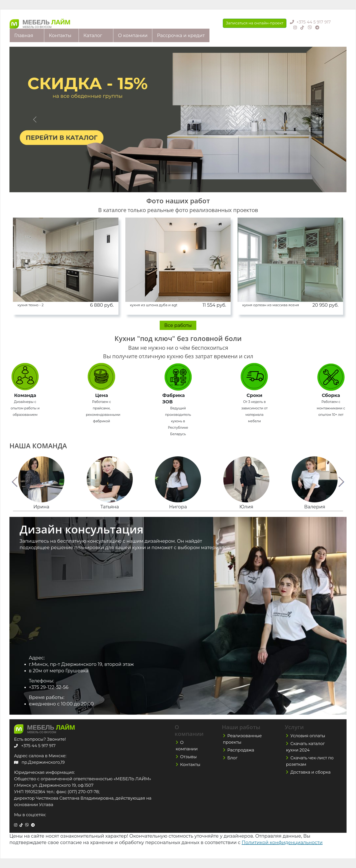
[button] (15, 482)
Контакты (60, 35)
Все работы (178, 325)
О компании (133, 35)
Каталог (93, 35)
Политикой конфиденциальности (282, 842)
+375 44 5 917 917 (313, 22)
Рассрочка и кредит (181, 35)
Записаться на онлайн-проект (255, 23)
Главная (24, 35)
